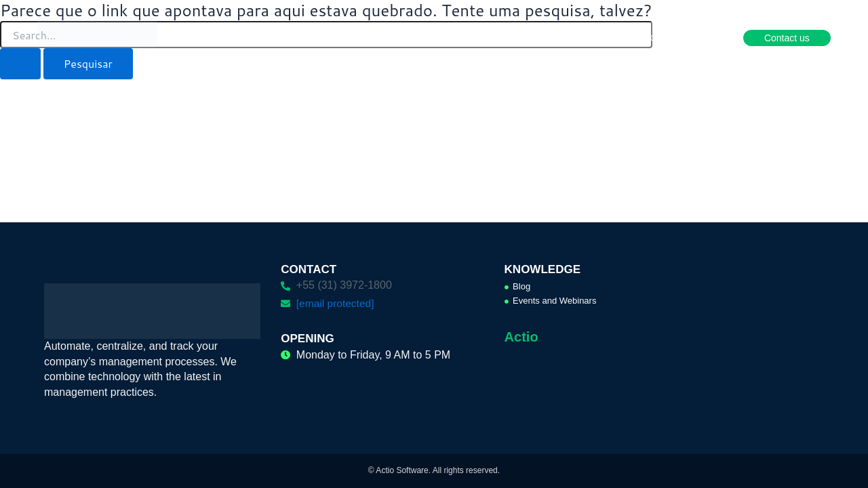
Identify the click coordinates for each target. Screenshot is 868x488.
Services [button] (460, 37)
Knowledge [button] (583, 37)
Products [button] (330, 37)
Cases (519, 37)
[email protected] (336, 303)
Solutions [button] (395, 37)
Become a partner (671, 37)
